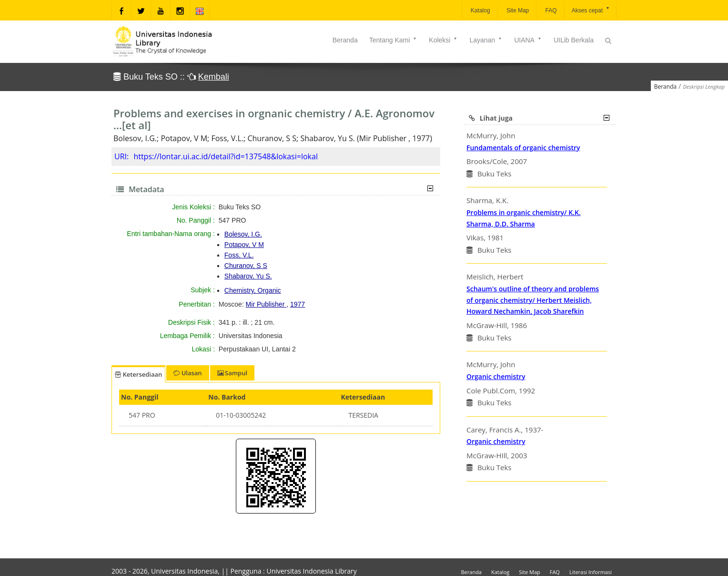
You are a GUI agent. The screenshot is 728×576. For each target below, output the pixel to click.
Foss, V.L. (239, 255)
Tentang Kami (394, 40)
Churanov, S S (246, 266)
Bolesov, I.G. (243, 234)
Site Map (517, 10)
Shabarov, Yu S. (248, 276)
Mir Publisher (266, 304)
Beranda (345, 40)
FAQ (550, 10)
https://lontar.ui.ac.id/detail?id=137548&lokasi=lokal (226, 156)
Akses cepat (591, 10)
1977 (298, 304)
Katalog (480, 10)
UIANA (528, 40)
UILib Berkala (574, 40)
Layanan (486, 40)
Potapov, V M (244, 245)
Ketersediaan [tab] (138, 374)
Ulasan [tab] (187, 373)
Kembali (214, 77)
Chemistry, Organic (253, 290)
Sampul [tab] (232, 373)
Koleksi (443, 40)
